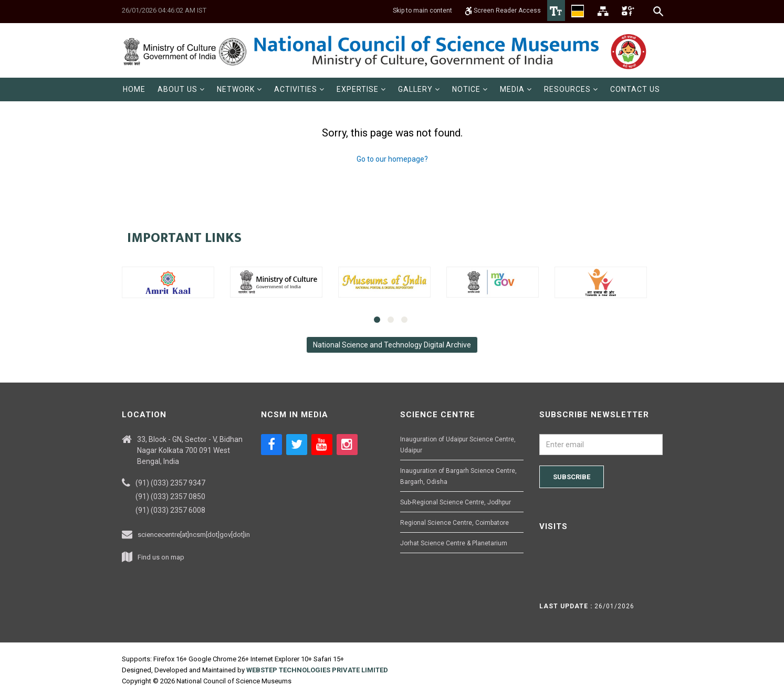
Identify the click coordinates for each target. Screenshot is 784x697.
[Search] (659, 11)
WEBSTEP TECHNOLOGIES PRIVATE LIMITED (317, 670)
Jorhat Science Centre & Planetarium (454, 543)
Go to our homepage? (392, 159)
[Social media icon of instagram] (347, 445)
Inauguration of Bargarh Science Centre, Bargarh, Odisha (458, 476)
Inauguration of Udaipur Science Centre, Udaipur (458, 445)
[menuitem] (134, 89)
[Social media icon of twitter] (297, 445)
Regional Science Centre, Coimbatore (454, 523)
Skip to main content (422, 10)
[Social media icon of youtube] (322, 445)
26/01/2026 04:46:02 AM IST (164, 10)
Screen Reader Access (503, 10)
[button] (181, 89)
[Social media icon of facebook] (271, 445)
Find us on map (161, 557)
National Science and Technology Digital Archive (392, 345)
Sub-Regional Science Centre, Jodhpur (456, 502)
